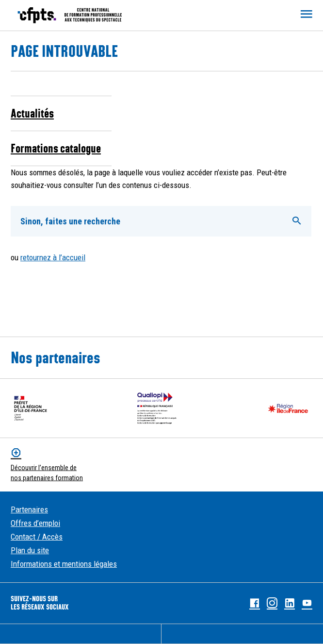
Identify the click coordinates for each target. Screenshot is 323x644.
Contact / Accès (37, 537)
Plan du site (30, 550)
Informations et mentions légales (64, 564)
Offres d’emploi (35, 523)
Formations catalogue (56, 148)
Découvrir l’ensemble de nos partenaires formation (47, 473)
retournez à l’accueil (53, 257)
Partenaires (29, 509)
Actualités (32, 113)
